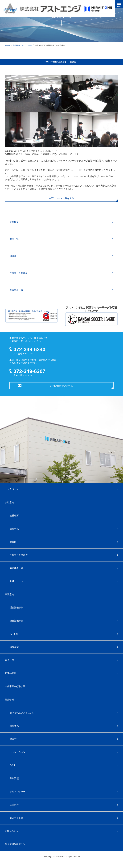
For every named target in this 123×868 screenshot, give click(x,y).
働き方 (13, 739)
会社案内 (16, 45)
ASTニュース (27, 45)
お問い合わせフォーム (61, 386)
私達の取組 (11, 673)
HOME (8, 45)
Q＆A (12, 765)
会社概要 (14, 222)
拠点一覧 (14, 239)
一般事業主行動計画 (15, 686)
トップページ (12, 489)
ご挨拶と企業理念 (19, 273)
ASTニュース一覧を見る (61, 198)
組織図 (13, 256)
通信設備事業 (16, 608)
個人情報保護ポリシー (16, 844)
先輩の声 (14, 805)
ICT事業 (14, 634)
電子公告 (9, 660)
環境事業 (14, 647)
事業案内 (9, 594)
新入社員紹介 (16, 818)
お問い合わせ (12, 831)
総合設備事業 (16, 621)
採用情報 (9, 700)
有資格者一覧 (16, 290)
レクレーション (18, 752)
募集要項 (14, 778)
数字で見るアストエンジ (22, 713)
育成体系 (14, 726)
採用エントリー (18, 792)
